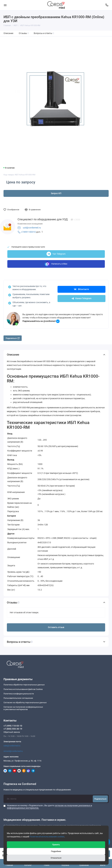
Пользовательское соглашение (18, 698)
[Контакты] (107, 5)
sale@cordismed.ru (12, 746)
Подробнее (56, 851)
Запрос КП (56, 193)
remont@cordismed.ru (13, 751)
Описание (8, 33)
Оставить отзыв (56, 627)
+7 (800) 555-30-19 (13, 729)
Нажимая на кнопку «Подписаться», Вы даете (50, 807)
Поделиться (13, 338)
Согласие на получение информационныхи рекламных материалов (23, 708)
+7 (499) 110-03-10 (13, 726)
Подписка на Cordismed (20, 784)
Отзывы (24, 33)
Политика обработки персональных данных (24, 685)
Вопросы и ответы (44, 33)
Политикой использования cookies (47, 837)
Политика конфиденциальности (19, 694)
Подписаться (100, 799)
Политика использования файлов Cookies (23, 689)
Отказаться (56, 858)
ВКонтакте (81, 289)
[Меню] (5, 5)
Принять (56, 845)
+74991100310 (28, 232)
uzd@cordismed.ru (32, 228)
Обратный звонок (12, 732)
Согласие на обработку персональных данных (25, 702)
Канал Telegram (81, 298)
